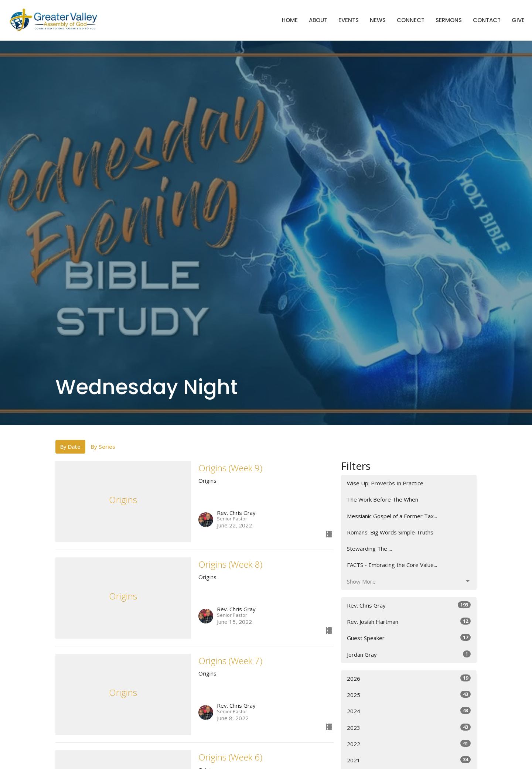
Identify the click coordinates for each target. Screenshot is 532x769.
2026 (409, 678)
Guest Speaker (409, 638)
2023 (409, 727)
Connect (411, 20)
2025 (409, 695)
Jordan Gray (409, 654)
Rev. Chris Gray (409, 605)
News (378, 20)
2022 (409, 744)
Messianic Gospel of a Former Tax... (392, 516)
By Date (70, 447)
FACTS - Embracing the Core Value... (392, 565)
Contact (487, 20)
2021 (409, 760)
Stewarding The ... (369, 548)
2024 (409, 711)
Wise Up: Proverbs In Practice (385, 483)
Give (518, 20)
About (318, 20)
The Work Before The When (383, 499)
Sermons (449, 20)
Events (349, 20)
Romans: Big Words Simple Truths (390, 532)
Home (290, 20)
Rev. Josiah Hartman (409, 621)
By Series (103, 447)
